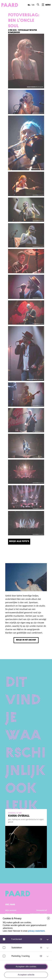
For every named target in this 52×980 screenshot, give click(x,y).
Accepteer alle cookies (26, 967)
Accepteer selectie (26, 975)
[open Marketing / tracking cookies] (48, 956)
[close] (48, 918)
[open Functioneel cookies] (48, 940)
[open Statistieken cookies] (48, 948)
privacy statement (36, 931)
